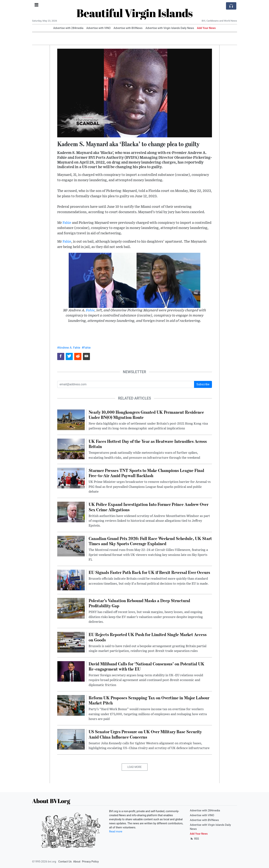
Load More (134, 767)
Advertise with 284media (68, 28)
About (77, 862)
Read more (116, 831)
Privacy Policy (90, 862)
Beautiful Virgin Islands (134, 13)
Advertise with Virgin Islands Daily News (170, 28)
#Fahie (86, 348)
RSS (195, 839)
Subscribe (203, 384)
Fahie (67, 223)
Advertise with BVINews (128, 28)
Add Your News (206, 28)
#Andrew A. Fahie (69, 348)
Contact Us (65, 862)
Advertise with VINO (98, 28)
